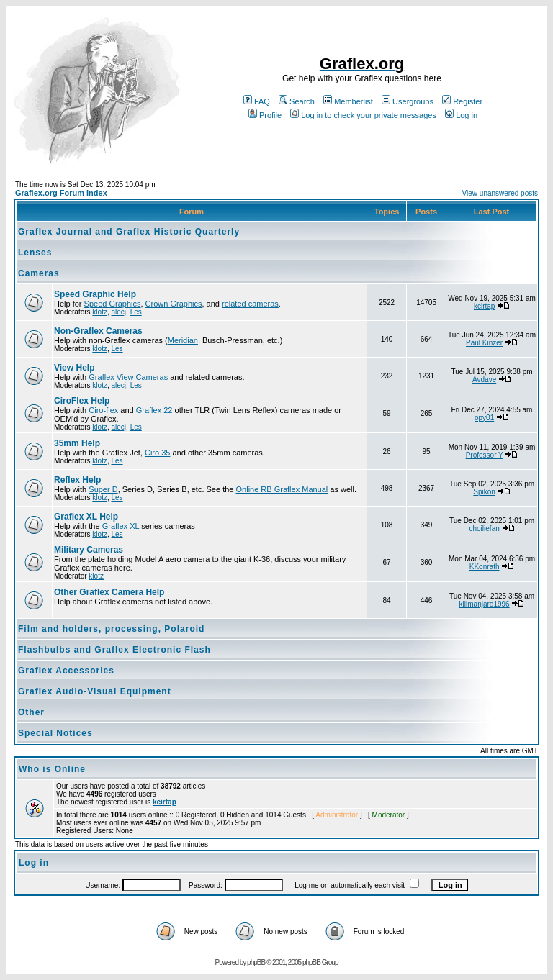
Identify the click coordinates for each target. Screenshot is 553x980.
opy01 (484, 418)
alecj (118, 312)
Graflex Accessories (66, 671)
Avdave (484, 380)
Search (297, 101)
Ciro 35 (157, 453)
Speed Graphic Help (95, 294)
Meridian (183, 340)
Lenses (35, 253)
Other (31, 712)
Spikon (484, 492)
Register (462, 101)
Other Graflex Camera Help (109, 592)
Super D (103, 489)
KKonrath (485, 567)
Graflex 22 (154, 410)
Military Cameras (89, 550)
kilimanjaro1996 (485, 604)
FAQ (257, 101)
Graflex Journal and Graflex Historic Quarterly (129, 232)
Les (136, 312)
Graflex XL (121, 526)
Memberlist (348, 101)
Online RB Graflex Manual (282, 489)
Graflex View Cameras (128, 377)
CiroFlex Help (82, 401)
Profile (265, 115)
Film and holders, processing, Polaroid (111, 629)
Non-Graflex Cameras (98, 331)
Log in (461, 115)
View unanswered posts (500, 193)
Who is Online (52, 769)
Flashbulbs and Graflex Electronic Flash (114, 650)
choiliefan (485, 528)
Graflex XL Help (86, 517)
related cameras (250, 304)
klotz (100, 312)
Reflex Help (77, 480)
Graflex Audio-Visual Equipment (95, 691)
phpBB (256, 962)
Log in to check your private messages (363, 115)
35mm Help (77, 443)
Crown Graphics (174, 304)
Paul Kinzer (484, 343)
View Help (74, 368)
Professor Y (485, 455)
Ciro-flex (103, 410)
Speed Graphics (113, 304)
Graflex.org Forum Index (61, 193)
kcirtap (484, 306)
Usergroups (408, 101)
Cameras (39, 273)
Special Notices (55, 733)
